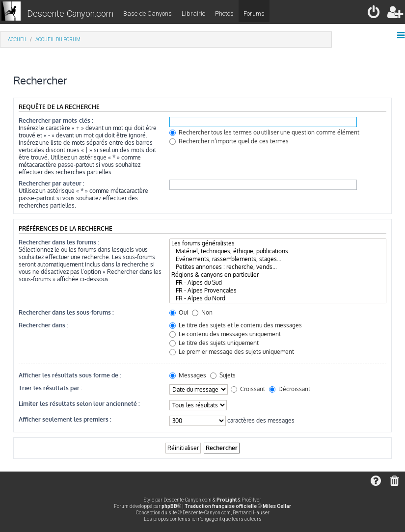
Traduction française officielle (221, 506)
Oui (179, 312)
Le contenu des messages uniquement (225, 334)
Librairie (193, 13)
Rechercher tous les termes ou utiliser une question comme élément (264, 132)
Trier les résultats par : (51, 388)
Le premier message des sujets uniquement (232, 352)
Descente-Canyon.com (70, 13)
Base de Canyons (148, 13)
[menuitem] (374, 14)
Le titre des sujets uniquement (214, 343)
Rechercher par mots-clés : (56, 120)
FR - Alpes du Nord (278, 298)
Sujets (223, 375)
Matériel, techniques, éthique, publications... (278, 251)
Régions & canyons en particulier (278, 275)
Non (202, 312)
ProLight (227, 500)
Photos (224, 13)
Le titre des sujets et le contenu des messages (236, 325)
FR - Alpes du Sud (278, 283)
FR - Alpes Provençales (278, 291)
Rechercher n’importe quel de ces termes (229, 141)
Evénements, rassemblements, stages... (278, 259)
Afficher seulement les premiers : (65, 419)
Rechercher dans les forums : (59, 242)
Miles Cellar (277, 506)
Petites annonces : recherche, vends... (278, 267)
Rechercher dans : (43, 325)
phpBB (169, 506)
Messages (188, 375)
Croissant (248, 389)
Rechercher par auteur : (52, 183)
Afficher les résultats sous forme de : (70, 375)
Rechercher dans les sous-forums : (66, 312)
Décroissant (290, 389)
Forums (254, 13)
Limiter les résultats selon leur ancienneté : (79, 404)
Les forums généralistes (278, 243)
